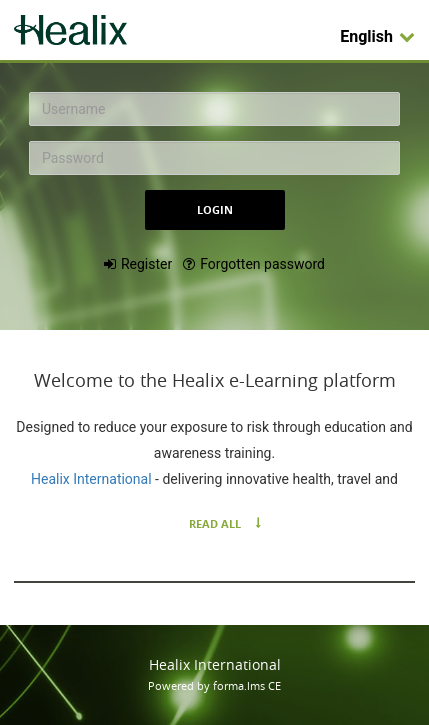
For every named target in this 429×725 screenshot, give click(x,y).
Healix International (93, 479)
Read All (215, 523)
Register (146, 264)
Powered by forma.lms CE (214, 685)
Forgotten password (262, 264)
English (377, 36)
